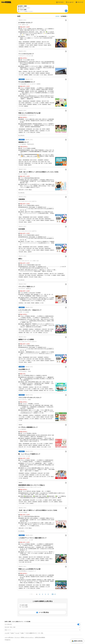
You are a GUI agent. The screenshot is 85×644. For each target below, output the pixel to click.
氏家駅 (22, 633)
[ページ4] (45, 594)
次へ (53, 594)
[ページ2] (40, 594)
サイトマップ (17, 637)
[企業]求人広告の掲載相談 (40, 637)
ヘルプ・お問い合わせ (9, 637)
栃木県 (12, 633)
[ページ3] (43, 594)
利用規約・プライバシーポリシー (27, 637)
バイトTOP (7, 633)
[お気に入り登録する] (66, 20)
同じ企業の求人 (21, 135)
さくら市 (17, 633)
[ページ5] (48, 594)
